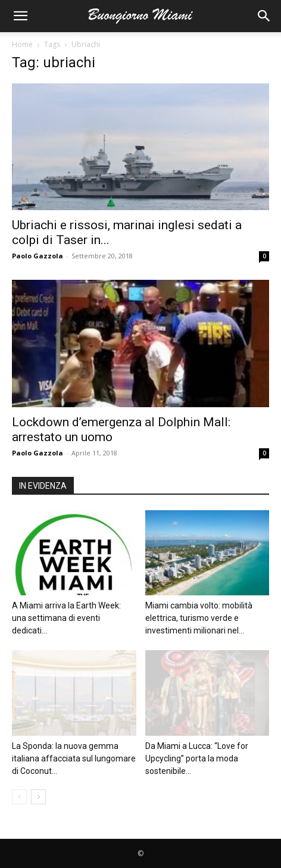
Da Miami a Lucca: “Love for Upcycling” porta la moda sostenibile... (197, 758)
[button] (20, 16)
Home (22, 44)
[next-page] (38, 797)
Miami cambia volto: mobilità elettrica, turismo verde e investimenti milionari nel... (199, 618)
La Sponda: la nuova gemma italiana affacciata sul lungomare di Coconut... (74, 758)
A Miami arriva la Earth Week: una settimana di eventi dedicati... (66, 618)
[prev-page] (19, 797)
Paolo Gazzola (38, 256)
